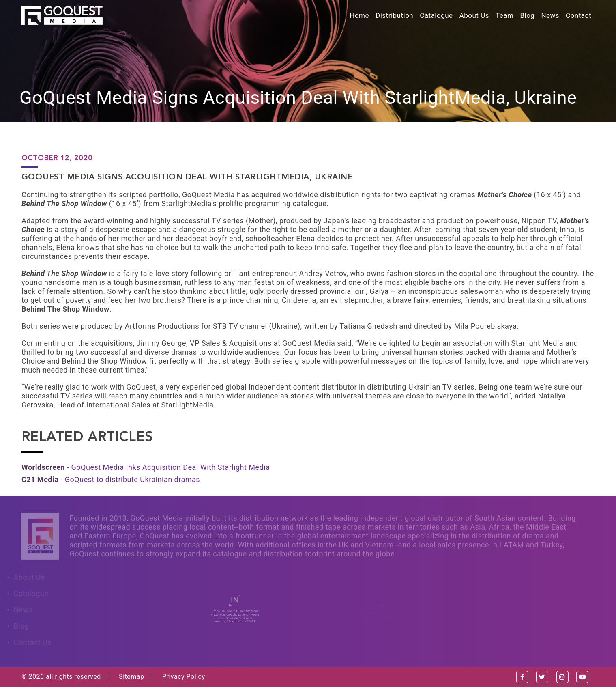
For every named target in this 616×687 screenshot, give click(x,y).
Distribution (394, 15)
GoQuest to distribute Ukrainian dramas (132, 479)
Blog (527, 15)
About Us (474, 15)
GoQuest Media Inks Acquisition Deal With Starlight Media (171, 467)
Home (359, 15)
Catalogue (436, 15)
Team (505, 15)
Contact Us (31, 642)
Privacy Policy (184, 677)
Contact (578, 15)
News (550, 15)
